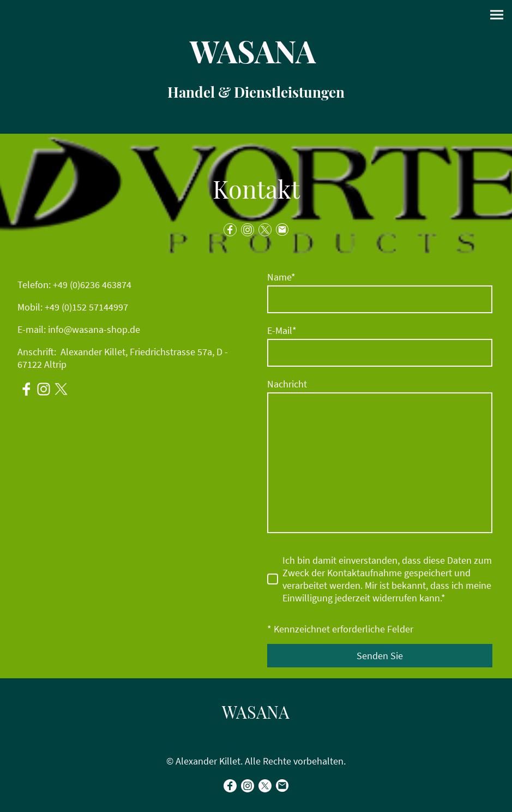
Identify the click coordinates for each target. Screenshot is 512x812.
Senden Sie (380, 656)
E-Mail (282, 330)
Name (281, 277)
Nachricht (287, 384)
